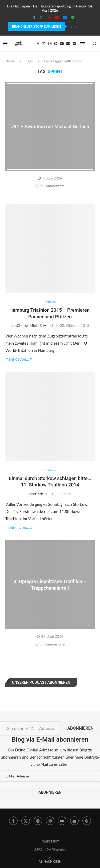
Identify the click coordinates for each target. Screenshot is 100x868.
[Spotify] (73, 17)
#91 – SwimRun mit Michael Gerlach (50, 127)
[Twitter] (34, 17)
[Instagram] (42, 17)
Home (10, 61)
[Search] (95, 44)
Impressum (50, 841)
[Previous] (71, 27)
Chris (39, 494)
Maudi (48, 325)
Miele (34, 325)
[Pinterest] (49, 17)
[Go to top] (50, 861)
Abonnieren (80, 728)
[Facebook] (27, 17)
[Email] (65, 17)
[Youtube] (57, 17)
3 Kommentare (50, 644)
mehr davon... (19, 359)
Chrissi (22, 325)
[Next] (77, 27)
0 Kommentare (50, 186)
